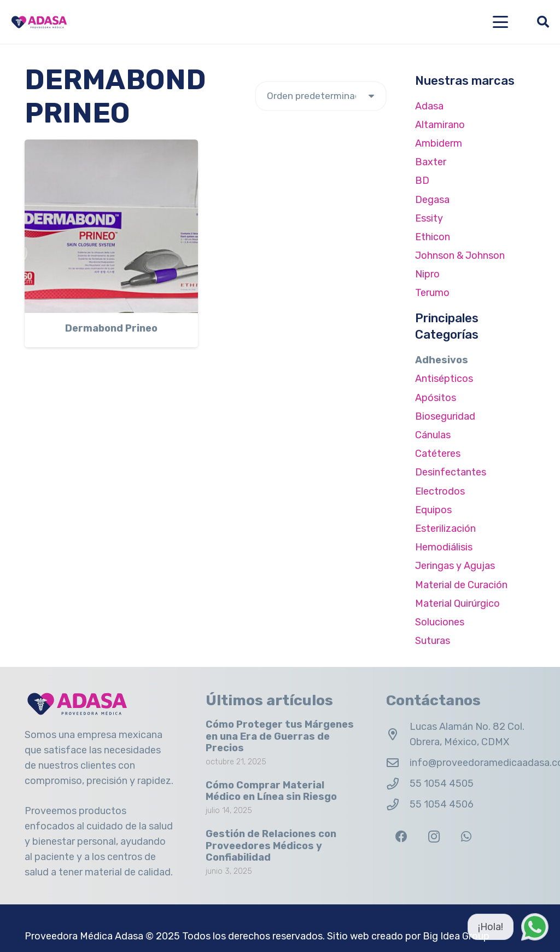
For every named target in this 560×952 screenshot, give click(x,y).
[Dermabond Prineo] (111, 226)
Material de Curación (461, 585)
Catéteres (438, 454)
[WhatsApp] (466, 837)
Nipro (427, 274)
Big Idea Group (456, 936)
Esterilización (445, 529)
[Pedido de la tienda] (321, 96)
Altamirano (440, 125)
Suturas (433, 641)
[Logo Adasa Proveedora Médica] (39, 22)
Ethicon (433, 237)
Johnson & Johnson (460, 256)
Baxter (431, 162)
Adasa (429, 106)
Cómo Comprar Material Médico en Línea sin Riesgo (271, 791)
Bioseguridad (445, 416)
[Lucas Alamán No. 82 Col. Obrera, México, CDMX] (398, 735)
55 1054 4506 (442, 804)
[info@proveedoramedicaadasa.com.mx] (398, 763)
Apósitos (436, 398)
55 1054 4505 (442, 783)
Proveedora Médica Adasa (84, 936)
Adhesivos (442, 360)
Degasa (432, 200)
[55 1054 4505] (398, 784)
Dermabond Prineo (111, 329)
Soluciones (440, 622)
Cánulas (433, 435)
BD (422, 181)
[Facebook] (401, 837)
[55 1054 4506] (398, 805)
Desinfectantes (451, 472)
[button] (501, 22)
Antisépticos (444, 379)
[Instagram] (434, 837)
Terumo (432, 293)
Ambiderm (439, 143)
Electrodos (440, 491)
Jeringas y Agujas (455, 566)
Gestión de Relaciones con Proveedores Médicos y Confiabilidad (271, 846)
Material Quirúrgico (457, 603)
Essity (429, 218)
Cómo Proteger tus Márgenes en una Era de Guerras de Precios (280, 736)
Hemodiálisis (444, 547)
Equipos (433, 510)
